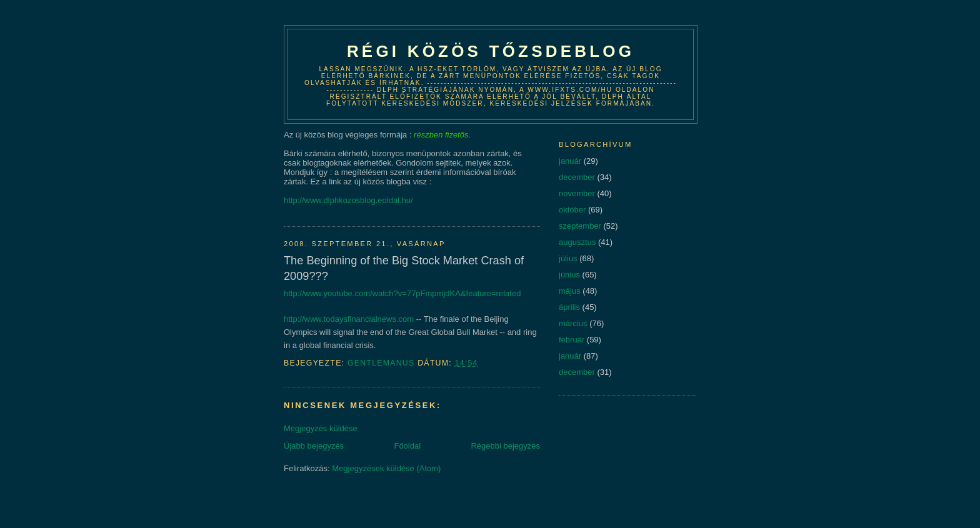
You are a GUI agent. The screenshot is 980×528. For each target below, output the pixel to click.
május (570, 291)
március (573, 323)
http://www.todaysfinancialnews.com (349, 319)
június (569, 275)
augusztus (577, 242)
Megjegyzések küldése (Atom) (386, 468)
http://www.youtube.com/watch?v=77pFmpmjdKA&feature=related (402, 293)
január (570, 161)
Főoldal (407, 446)
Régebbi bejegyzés (505, 446)
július (568, 258)
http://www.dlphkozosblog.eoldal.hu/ (348, 200)
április (569, 307)
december (577, 177)
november (577, 193)
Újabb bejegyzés (314, 446)
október (572, 210)
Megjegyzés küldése (321, 428)
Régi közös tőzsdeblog (491, 51)
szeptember (580, 226)
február (572, 340)
